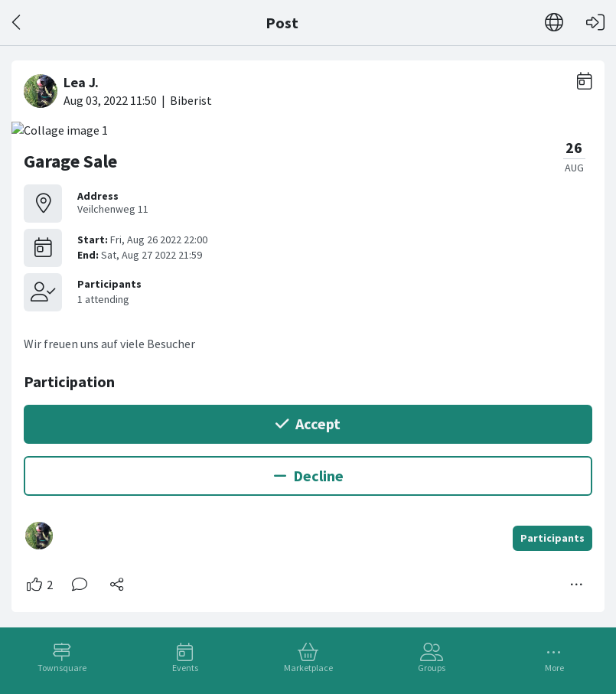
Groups (432, 668)
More (554, 668)
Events (185, 668)
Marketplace (308, 668)
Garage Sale (70, 161)
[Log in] (595, 23)
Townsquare (62, 668)
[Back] (17, 23)
